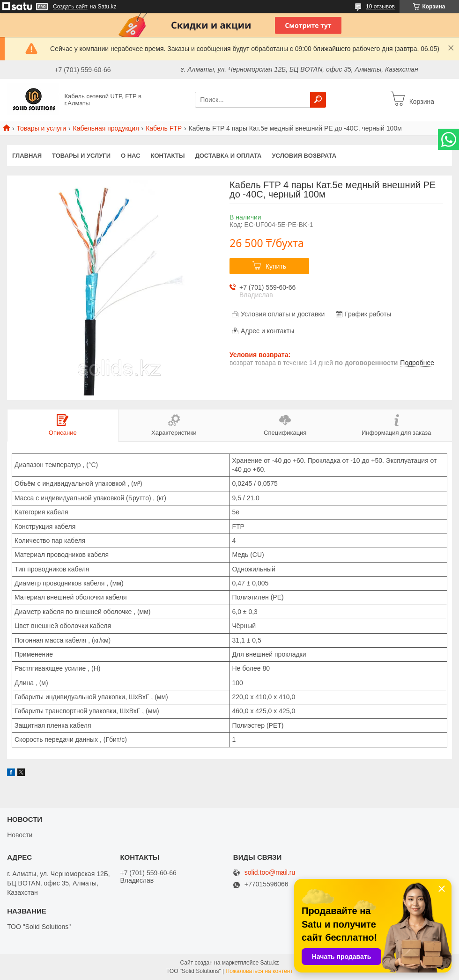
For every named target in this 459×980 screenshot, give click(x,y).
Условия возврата (304, 156)
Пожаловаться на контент (259, 971)
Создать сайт (70, 7)
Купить (276, 266)
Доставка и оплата (228, 156)
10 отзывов (380, 7)
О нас (131, 156)
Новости (20, 835)
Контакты (168, 156)
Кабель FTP (164, 128)
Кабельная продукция (106, 128)
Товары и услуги (41, 128)
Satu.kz (269, 963)
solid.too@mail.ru (270, 873)
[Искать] (318, 100)
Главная (27, 156)
